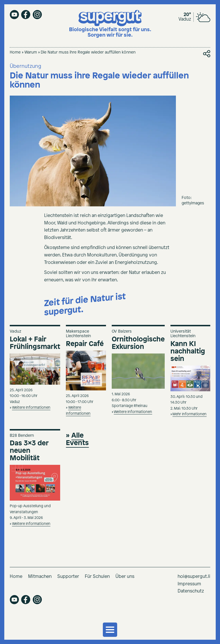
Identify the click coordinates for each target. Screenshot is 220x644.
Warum (31, 53)
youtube (14, 15)
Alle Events (77, 439)
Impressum (189, 584)
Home (15, 53)
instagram (37, 15)
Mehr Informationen (189, 414)
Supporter (68, 577)
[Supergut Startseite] (110, 24)
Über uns (125, 577)
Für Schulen (97, 577)
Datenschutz (191, 591)
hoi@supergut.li (194, 577)
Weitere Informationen (31, 408)
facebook (26, 15)
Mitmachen (40, 577)
